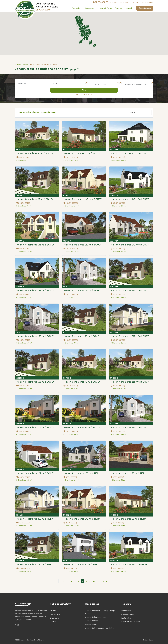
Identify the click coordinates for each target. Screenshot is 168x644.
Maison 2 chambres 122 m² (35, 473)
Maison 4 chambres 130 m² (82, 473)
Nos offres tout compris (130, 621)
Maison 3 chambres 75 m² (82, 153)
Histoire (53, 611)
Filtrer (84, 90)
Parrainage (136, 2)
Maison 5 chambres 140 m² (130, 290)
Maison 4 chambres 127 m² (35, 290)
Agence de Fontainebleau (96, 617)
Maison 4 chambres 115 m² (130, 382)
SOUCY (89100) (23, 157)
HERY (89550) (70, 477)
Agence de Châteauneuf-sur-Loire (99, 628)
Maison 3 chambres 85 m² (128, 519)
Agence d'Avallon (92, 624)
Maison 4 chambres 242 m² (130, 245)
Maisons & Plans (105, 8)
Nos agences (90, 8)
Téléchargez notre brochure (120, 2)
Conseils (129, 8)
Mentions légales (148, 640)
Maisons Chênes (21, 64)
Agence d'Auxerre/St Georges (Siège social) (100, 612)
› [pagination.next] (111, 581)
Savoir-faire (55, 614)
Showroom (54, 618)
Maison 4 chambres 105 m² (35, 382)
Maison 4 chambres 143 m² (130, 199)
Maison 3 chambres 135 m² (35, 245)
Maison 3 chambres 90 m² (35, 153)
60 (103, 581)
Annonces (118, 8)
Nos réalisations (127, 614)
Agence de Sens (92, 621)
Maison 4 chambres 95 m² (82, 427)
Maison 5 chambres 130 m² (35, 336)
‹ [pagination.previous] (57, 581)
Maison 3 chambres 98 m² (82, 382)
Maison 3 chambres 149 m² (83, 199)
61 (107, 581)
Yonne (54, 64)
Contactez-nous (145, 8)
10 (94, 581)
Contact (53, 621)
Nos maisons (126, 611)
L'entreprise (76, 8)
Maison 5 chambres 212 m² (130, 336)
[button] (89, 30)
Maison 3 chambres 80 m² (82, 336)
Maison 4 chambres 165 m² (130, 153)
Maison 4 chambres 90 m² (128, 473)
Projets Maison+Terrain (40, 64)
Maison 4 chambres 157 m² (83, 245)
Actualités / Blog (147, 2)
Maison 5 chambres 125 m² (83, 290)
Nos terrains (126, 618)
